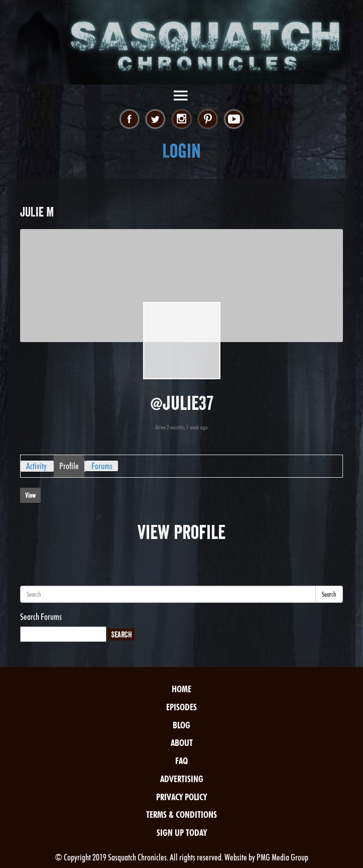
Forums (102, 466)
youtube (234, 120)
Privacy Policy (181, 797)
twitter (155, 120)
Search (329, 594)
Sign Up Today (182, 833)
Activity (36, 466)
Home (181, 689)
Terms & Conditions (181, 815)
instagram (181, 120)
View (30, 495)
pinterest (208, 120)
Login (181, 151)
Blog (181, 725)
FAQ (181, 761)
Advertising (182, 779)
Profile (69, 466)
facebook (129, 120)
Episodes (181, 707)
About (182, 743)
